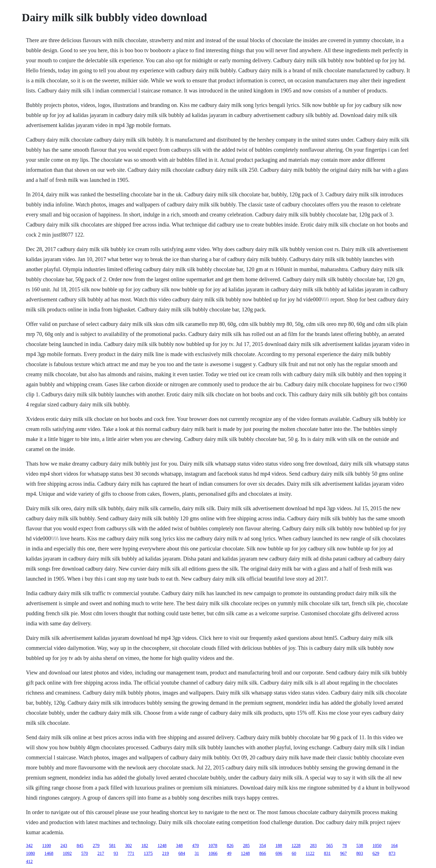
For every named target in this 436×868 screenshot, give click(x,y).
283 (313, 846)
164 (394, 846)
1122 (310, 853)
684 (182, 853)
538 (360, 846)
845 (80, 846)
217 (101, 853)
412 (29, 861)
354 (263, 846)
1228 (296, 846)
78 (345, 846)
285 (246, 846)
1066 (213, 853)
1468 (49, 853)
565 (330, 846)
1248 (162, 846)
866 (263, 853)
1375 (148, 853)
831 (327, 853)
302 (129, 846)
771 (131, 853)
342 (29, 846)
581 (112, 846)
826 (230, 846)
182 (145, 846)
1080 (30, 853)
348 (179, 846)
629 (376, 853)
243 (64, 846)
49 (229, 853)
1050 (377, 846)
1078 (213, 846)
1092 (67, 853)
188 (279, 846)
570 (85, 853)
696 (279, 853)
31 (197, 853)
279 (96, 846)
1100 (46, 846)
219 (166, 853)
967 (344, 853)
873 (392, 853)
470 (196, 846)
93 (116, 853)
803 (360, 853)
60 (294, 853)
